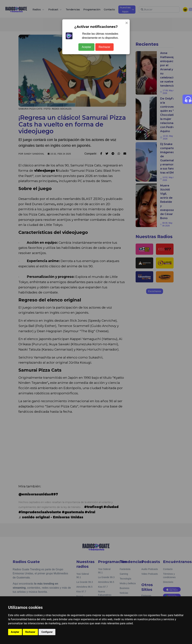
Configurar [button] (47, 632)
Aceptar (86, 47)
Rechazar (104, 47)
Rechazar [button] (30, 632)
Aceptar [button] (15, 632)
